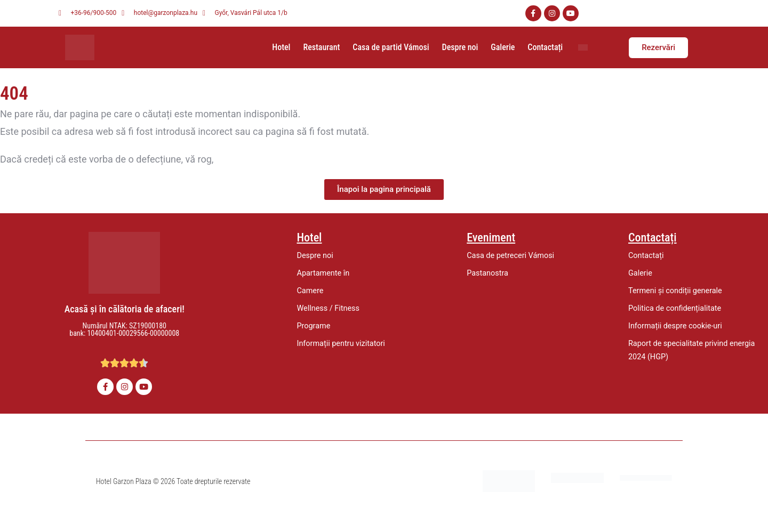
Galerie (503, 47)
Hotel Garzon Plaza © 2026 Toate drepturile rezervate (173, 481)
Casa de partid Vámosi (391, 47)
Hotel (281, 47)
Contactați (545, 47)
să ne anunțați (246, 159)
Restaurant (321, 47)
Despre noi (460, 47)
